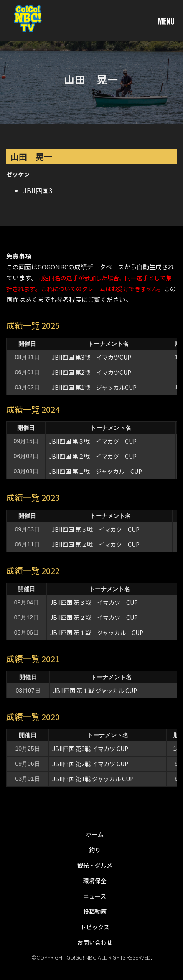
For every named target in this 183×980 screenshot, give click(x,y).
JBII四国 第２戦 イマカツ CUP (93, 456)
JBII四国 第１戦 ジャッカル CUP (98, 471)
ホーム (95, 834)
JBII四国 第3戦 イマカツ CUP (90, 749)
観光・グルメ (95, 865)
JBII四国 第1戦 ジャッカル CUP (93, 779)
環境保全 (95, 881)
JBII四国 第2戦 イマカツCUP (91, 372)
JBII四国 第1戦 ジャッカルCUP (94, 387)
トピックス (95, 927)
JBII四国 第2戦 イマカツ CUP (90, 764)
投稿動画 (95, 911)
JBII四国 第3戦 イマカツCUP (91, 357)
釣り (95, 850)
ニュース (95, 896)
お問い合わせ (95, 942)
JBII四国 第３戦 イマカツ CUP (93, 441)
